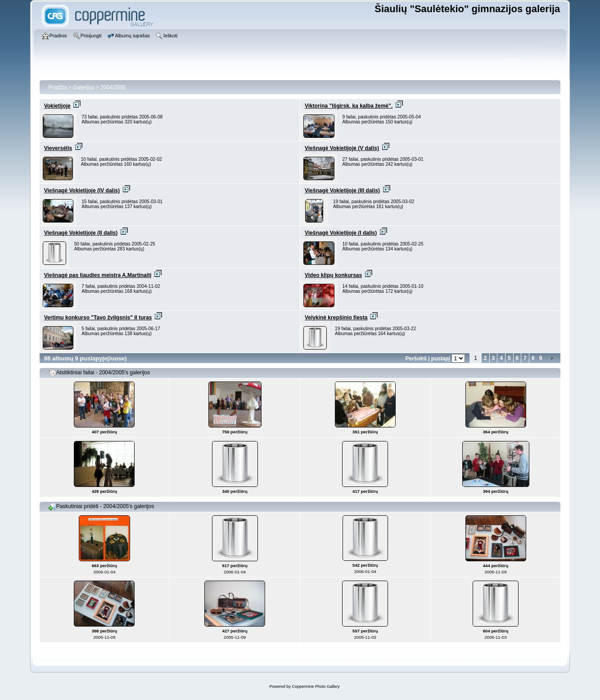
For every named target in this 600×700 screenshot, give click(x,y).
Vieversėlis (58, 148)
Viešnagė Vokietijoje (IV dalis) (82, 191)
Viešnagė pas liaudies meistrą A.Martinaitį (98, 275)
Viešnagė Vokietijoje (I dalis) (341, 233)
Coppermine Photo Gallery (316, 686)
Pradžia (58, 87)
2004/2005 (113, 87)
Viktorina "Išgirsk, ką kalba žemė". (349, 106)
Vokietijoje (57, 106)
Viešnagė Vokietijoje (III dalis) (342, 191)
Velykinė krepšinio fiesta (336, 318)
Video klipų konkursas (333, 275)
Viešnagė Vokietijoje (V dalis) (342, 148)
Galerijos (83, 87)
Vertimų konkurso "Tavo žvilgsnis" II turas (98, 318)
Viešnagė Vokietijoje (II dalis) (81, 233)
